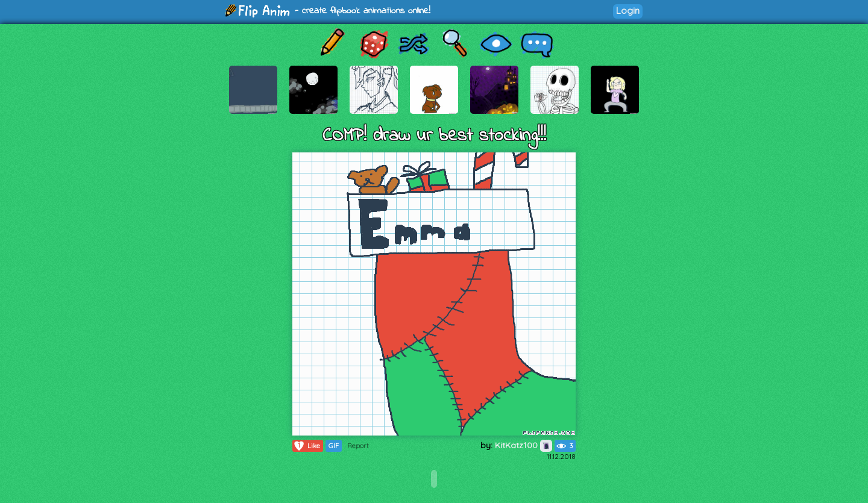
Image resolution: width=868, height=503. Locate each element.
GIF (334, 446)
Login (628, 11)
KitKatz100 (524, 445)
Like (307, 446)
